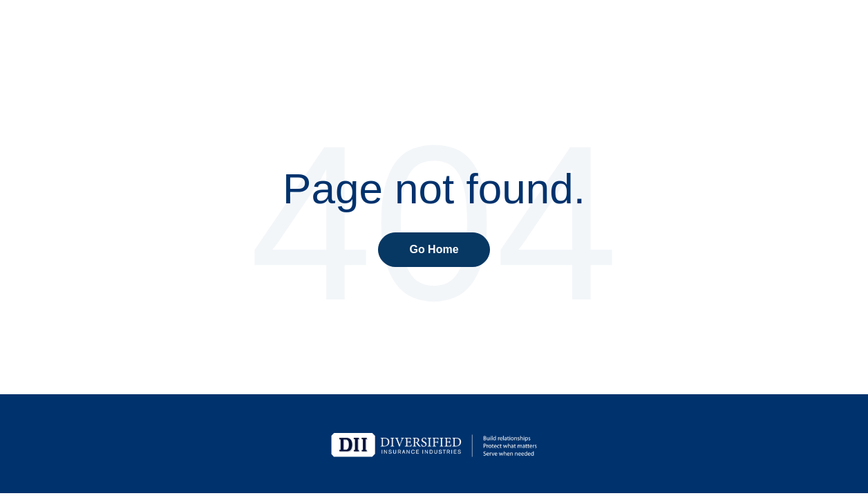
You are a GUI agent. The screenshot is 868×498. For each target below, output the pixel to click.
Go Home (434, 249)
